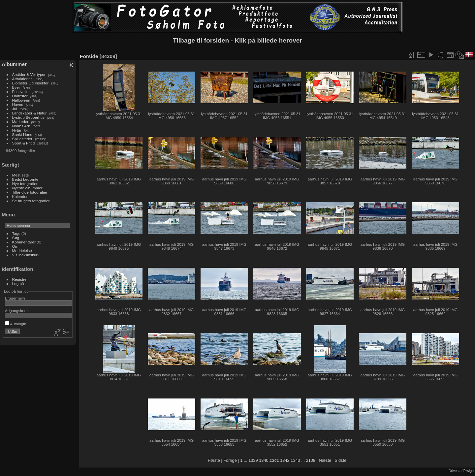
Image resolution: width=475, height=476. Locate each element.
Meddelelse (22, 251)
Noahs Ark (21, 126)
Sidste (341, 460)
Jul (15, 109)
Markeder (20, 122)
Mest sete (21, 175)
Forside (89, 56)
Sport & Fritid (24, 143)
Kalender (20, 196)
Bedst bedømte (25, 179)
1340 (264, 460)
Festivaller (21, 92)
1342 (285, 460)
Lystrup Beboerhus (28, 117)
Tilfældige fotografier (30, 192)
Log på (18, 284)
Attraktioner (22, 79)
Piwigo (469, 471)
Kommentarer (24, 242)
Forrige (230, 460)
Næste (325, 460)
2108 (311, 460)
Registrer (20, 279)
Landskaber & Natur (30, 113)
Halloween (21, 100)
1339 (253, 460)
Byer (16, 87)
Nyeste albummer (27, 188)
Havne (18, 104)
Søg (16, 238)
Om (15, 246)
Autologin (16, 324)
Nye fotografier (25, 184)
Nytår (17, 130)
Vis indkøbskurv (26, 255)
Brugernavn (15, 298)
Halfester (20, 96)
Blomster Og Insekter (31, 83)
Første (214, 460)
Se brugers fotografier (31, 201)
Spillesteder (22, 139)
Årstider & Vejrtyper (29, 74)
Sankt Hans (22, 134)
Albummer (14, 64)
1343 (295, 460)
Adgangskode (17, 311)
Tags (16, 233)
